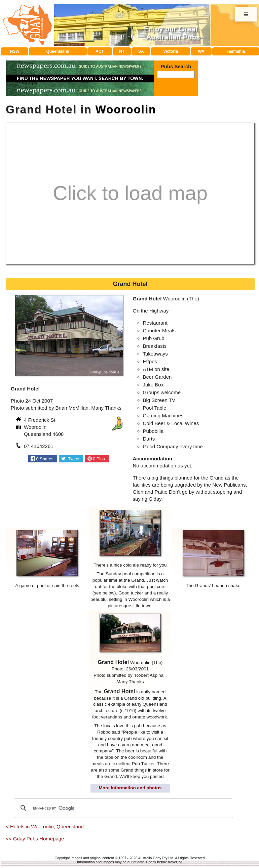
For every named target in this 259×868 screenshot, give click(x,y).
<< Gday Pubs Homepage (35, 839)
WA (201, 51)
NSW (14, 51)
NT (122, 51)
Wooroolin (126, 109)
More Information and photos (130, 788)
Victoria (171, 51)
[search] (122, 808)
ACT (100, 51)
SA (141, 51)
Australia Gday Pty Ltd (156, 858)
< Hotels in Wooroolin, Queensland (45, 826)
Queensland (58, 51)
